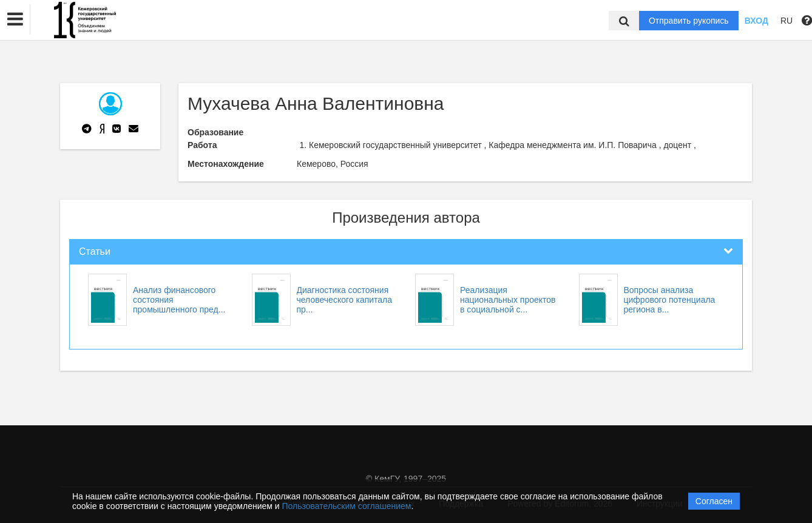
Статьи (95, 251)
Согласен (714, 501)
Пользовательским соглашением (347, 506)
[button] (15, 19)
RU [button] (787, 21)
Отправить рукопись (689, 21)
